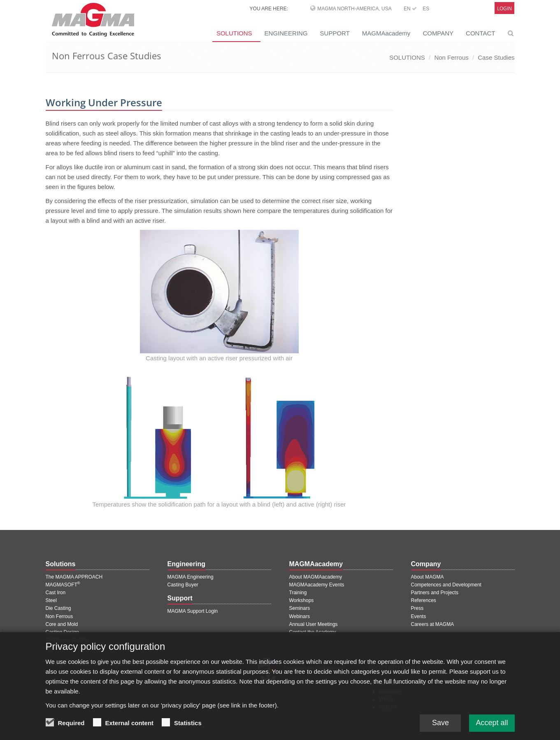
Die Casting (58, 608)
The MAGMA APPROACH (74, 577)
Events (419, 616)
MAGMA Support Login (193, 611)
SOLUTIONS (234, 33)
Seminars (300, 608)
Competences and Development (446, 585)
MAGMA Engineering (191, 577)
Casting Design (62, 632)
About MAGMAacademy (316, 577)
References (424, 600)
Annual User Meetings (314, 624)
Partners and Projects (435, 593)
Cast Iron (56, 593)
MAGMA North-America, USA (354, 9)
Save (440, 725)
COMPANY (438, 33)
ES (426, 9)
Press (417, 608)
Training (298, 593)
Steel (51, 600)
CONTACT (480, 33)
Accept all (492, 725)
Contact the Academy (313, 632)
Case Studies (496, 57)
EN (410, 9)
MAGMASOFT (63, 585)
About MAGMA (428, 577)
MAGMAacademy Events (317, 585)
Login (504, 8)
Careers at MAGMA (433, 624)
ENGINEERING (286, 33)
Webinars (300, 616)
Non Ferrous (451, 57)
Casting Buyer (183, 585)
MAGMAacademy (386, 33)
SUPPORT (335, 33)
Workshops (302, 600)
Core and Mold (62, 624)
